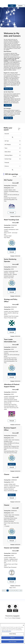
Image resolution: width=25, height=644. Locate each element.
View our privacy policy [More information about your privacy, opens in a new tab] (6, 632)
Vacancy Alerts (8, 89)
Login (12, 6)
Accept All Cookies (13, 642)
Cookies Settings (12, 634)
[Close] (23, 626)
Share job (15, 183)
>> (21, 590)
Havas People (8, 618)
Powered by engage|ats (12, 616)
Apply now (12, 249)
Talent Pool (8, 105)
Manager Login (8, 118)
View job (12, 213)
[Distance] (12, 166)
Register (20, 6)
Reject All (12, 638)
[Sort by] (17, 176)
